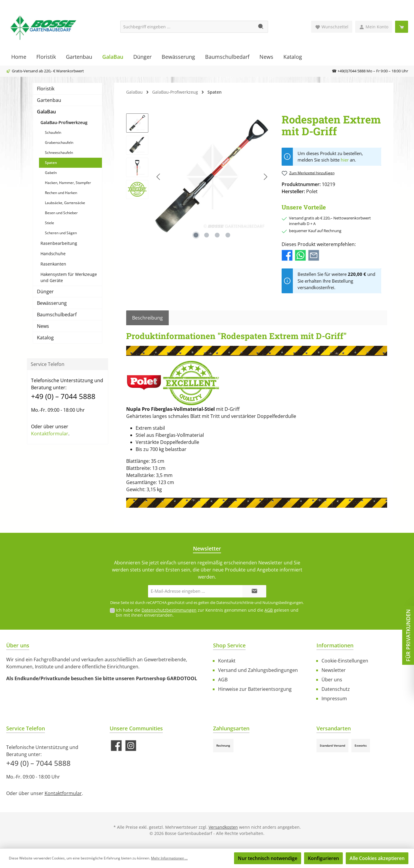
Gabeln (51, 173)
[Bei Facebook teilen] (287, 255)
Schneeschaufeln (59, 153)
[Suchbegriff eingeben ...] (187, 27)
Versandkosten (223, 827)
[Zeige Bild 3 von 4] (217, 235)
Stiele (49, 223)
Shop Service (229, 645)
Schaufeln (53, 132)
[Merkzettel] (332, 27)
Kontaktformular (50, 434)
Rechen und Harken (61, 193)
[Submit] (254, 591)
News (43, 326)
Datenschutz (336, 689)
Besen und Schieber (61, 213)
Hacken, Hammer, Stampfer (68, 183)
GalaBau (46, 112)
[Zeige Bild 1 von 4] (196, 235)
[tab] (147, 318)
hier (345, 160)
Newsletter (334, 670)
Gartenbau (49, 100)
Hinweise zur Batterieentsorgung (255, 689)
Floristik (46, 89)
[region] (198, 177)
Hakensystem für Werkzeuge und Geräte (69, 277)
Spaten (51, 163)
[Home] (19, 57)
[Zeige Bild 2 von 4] (207, 235)
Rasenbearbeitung (59, 243)
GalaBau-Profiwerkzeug (64, 122)
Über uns (332, 680)
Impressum (334, 698)
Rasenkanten (53, 264)
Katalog (45, 338)
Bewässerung (52, 303)
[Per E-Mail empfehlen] (314, 255)
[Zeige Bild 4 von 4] (228, 235)
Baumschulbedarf (57, 315)
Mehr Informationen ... (169, 858)
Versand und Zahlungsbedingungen (258, 670)
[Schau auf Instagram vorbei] (131, 746)
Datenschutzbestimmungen (169, 610)
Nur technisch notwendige (268, 858)
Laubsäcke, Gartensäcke (65, 203)
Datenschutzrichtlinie (235, 602)
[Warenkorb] (402, 27)
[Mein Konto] (374, 27)
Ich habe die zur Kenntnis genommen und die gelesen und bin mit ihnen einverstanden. (207, 613)
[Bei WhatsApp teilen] (300, 255)
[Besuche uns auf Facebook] (116, 746)
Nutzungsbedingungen (283, 602)
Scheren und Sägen (61, 233)
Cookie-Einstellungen (345, 661)
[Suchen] (261, 27)
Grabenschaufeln (59, 143)
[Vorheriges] (159, 177)
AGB (269, 610)
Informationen (335, 645)
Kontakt (227, 661)
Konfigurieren (323, 858)
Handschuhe (53, 254)
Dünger (45, 291)
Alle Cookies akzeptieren (377, 858)
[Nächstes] (265, 177)
